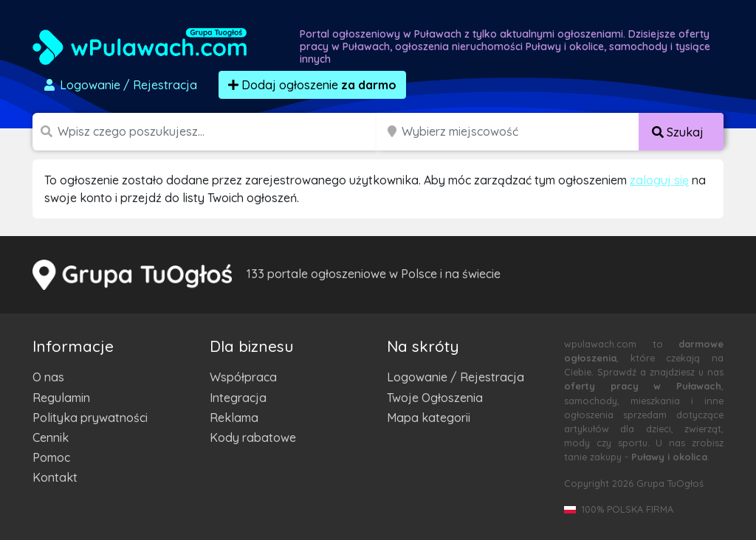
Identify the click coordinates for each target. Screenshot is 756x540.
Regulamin (61, 398)
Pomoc (51, 457)
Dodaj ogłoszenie (312, 85)
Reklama (234, 418)
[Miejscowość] (520, 132)
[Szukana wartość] (219, 132)
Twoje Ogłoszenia (435, 398)
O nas (48, 377)
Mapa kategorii (429, 418)
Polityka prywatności (90, 418)
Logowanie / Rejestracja (456, 377)
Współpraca (243, 377)
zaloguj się (659, 180)
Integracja (238, 398)
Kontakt (55, 477)
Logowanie (120, 85)
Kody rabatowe (253, 437)
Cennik (51, 437)
